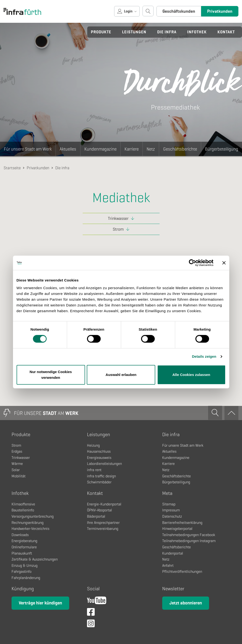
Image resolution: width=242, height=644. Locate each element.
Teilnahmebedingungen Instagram (189, 541)
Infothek (197, 32)
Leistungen (134, 32)
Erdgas (17, 451)
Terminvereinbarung (103, 529)
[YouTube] (97, 602)
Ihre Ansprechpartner (103, 523)
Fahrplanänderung (26, 578)
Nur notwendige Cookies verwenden (51, 375)
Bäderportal (96, 516)
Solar (16, 470)
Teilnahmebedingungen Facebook (189, 535)
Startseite (12, 168)
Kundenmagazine (100, 149)
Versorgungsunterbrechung (33, 516)
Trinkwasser (118, 218)
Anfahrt (168, 565)
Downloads (20, 535)
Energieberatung (24, 541)
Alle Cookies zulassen (191, 375)
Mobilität (19, 476)
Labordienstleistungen (104, 464)
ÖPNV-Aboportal (99, 510)
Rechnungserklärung (28, 523)
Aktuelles (68, 149)
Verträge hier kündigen (40, 603)
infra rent (94, 470)
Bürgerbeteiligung (222, 149)
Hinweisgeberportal (177, 529)
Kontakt (226, 32)
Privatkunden (220, 11)
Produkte (101, 32)
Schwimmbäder (99, 482)
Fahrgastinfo (22, 571)
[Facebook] (91, 613)
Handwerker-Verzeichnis (30, 529)
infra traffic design (101, 476)
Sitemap (169, 504)
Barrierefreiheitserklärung (182, 523)
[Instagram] (91, 625)
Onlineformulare (24, 547)
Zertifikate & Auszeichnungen (35, 559)
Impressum (171, 510)
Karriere (132, 149)
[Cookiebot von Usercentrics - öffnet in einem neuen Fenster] (192, 263)
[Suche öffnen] (148, 11)
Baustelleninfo (23, 510)
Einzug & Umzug (25, 565)
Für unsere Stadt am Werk (28, 149)
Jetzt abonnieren (186, 603)
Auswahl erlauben (121, 375)
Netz (151, 149)
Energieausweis (99, 458)
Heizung (93, 445)
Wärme (17, 464)
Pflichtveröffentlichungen (182, 571)
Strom (118, 229)
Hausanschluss (99, 451)
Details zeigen (204, 356)
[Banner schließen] (224, 263)
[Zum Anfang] (231, 413)
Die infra (167, 32)
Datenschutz (172, 516)
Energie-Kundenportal (104, 504)
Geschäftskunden (179, 11)
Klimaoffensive (23, 504)
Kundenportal (173, 553)
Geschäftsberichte (180, 149)
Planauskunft (22, 553)
